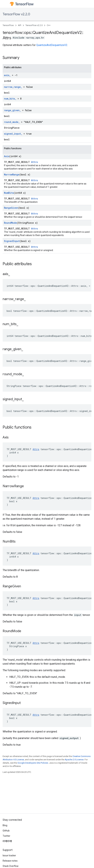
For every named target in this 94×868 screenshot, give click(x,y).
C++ (49, 25)
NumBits (9, 193)
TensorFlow (8, 25)
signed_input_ (13, 134)
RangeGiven (11, 208)
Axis (7, 156)
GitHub (6, 831)
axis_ (7, 75)
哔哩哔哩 (7, 841)
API (20, 25)
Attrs (34, 162)
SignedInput (12, 241)
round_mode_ (12, 122)
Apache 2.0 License (74, 760)
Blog (5, 825)
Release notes (10, 861)
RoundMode (10, 223)
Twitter (6, 836)
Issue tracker (9, 855)
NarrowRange (12, 175)
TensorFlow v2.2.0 (16, 14)
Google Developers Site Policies (33, 763)
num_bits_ (10, 99)
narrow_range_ (13, 87)
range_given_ (12, 110)
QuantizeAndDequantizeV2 (52, 45)
